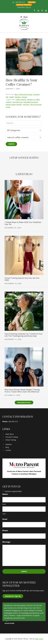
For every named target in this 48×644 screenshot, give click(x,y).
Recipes (25, 97)
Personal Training (12, 437)
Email (5, 519)
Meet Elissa (10, 434)
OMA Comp (39, 639)
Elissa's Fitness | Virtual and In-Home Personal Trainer (24, 24)
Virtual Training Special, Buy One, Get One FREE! (22, 279)
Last (4, 514)
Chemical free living (25, 94)
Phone (5, 531)
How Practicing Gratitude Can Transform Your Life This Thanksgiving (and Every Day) (24, 335)
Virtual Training (11, 440)
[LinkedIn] (38, 11)
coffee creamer (21, 100)
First (4, 504)
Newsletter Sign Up (24, 7)
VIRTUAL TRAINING (24, 5)
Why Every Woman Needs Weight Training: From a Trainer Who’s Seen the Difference (22, 391)
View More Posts (24, 402)
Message (7, 542)
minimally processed (31, 102)
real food (26, 104)
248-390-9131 (20, 2)
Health (12, 97)
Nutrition (18, 97)
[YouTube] (46, 11)
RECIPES (32, 2)
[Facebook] (34, 11)
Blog (16, 94)
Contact (8, 450)
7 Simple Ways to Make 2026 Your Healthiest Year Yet (23, 223)
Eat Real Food (17, 102)
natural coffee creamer (14, 104)
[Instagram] (42, 11)
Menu (26, 17)
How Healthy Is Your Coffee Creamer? (21, 82)
